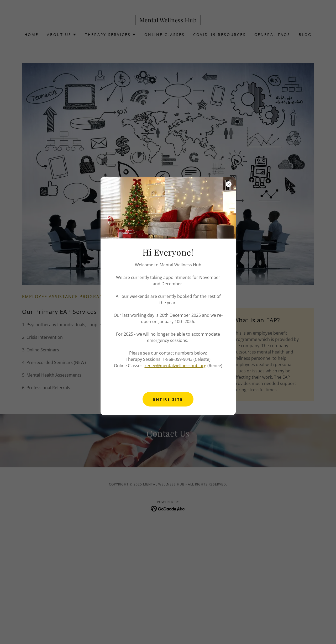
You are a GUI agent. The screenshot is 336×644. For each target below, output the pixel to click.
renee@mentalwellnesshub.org (175, 366)
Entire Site (168, 399)
